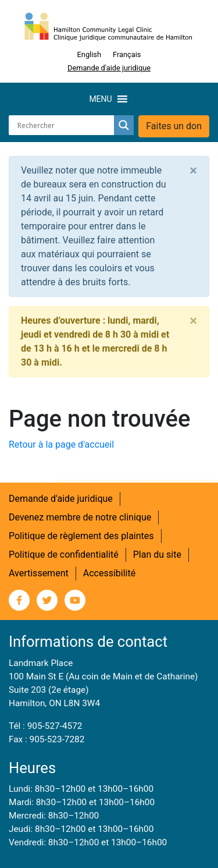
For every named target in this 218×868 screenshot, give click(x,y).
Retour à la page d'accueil (61, 444)
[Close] (193, 171)
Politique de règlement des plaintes (81, 536)
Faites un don (174, 126)
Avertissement (39, 573)
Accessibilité (109, 573)
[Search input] (64, 125)
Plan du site (157, 555)
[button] (100, 99)
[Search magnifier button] (124, 125)
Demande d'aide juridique (109, 68)
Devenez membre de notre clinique (80, 517)
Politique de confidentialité (64, 555)
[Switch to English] (89, 55)
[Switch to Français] (127, 55)
